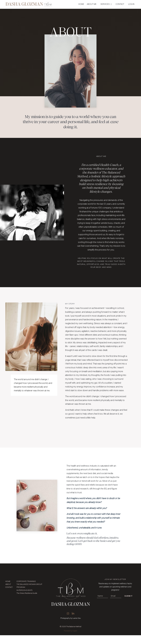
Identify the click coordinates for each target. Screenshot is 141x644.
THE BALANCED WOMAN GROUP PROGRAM (29, 595)
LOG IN (131, 4)
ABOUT (8, 593)
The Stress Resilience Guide (27, 602)
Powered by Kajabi (70, 640)
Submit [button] (129, 605)
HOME (81, 4)
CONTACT (120, 4)
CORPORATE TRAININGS (26, 590)
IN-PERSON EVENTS (25, 599)
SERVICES (106, 4)
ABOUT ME (92, 4)
